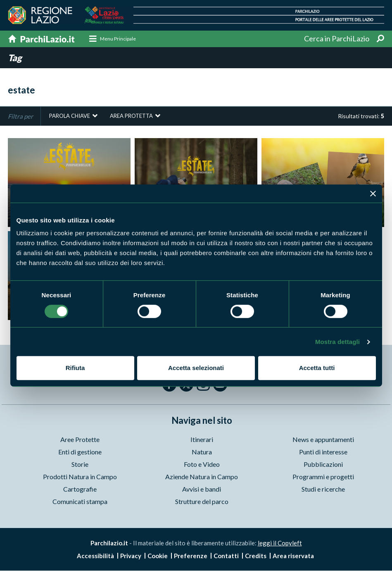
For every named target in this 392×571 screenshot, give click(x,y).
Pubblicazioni (323, 465)
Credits (256, 556)
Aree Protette (80, 440)
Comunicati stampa (80, 502)
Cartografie (80, 489)
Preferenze (191, 556)
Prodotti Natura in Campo (80, 477)
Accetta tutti (317, 368)
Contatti (226, 556)
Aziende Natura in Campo (202, 477)
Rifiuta (75, 368)
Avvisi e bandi (202, 489)
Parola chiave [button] (70, 116)
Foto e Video (202, 465)
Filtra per (20, 117)
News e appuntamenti (323, 440)
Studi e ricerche (323, 489)
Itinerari (202, 440)
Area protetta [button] (131, 116)
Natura (202, 452)
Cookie (158, 556)
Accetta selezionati (196, 368)
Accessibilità (95, 556)
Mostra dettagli (337, 342)
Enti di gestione (80, 452)
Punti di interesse (323, 452)
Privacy (131, 556)
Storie (80, 465)
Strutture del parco (202, 502)
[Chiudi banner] (373, 194)
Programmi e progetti (323, 477)
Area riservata (293, 556)
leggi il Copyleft (280, 543)
